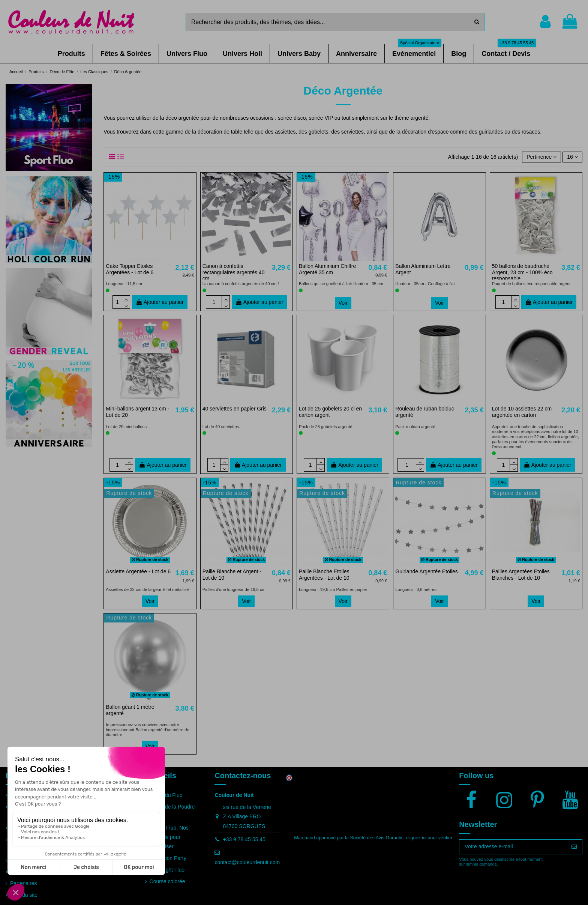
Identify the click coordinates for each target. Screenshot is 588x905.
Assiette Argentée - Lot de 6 (138, 571)
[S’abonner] (574, 847)
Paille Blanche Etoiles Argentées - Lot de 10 (324, 575)
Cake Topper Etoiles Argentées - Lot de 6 (130, 269)
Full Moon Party (168, 858)
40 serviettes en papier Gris (235, 409)
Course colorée (167, 881)
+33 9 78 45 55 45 (244, 839)
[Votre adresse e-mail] (513, 847)
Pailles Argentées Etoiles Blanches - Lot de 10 (521, 575)
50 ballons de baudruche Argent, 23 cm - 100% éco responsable (522, 272)
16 (572, 157)
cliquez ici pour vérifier (429, 838)
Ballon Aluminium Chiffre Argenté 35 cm (327, 269)
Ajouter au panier (160, 302)
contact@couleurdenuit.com (247, 862)
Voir (343, 303)
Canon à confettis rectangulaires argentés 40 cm (234, 272)
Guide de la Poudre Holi (172, 811)
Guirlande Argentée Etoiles (427, 571)
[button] (71, 54)
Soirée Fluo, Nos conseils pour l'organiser (169, 837)
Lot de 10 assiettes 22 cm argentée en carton (522, 412)
